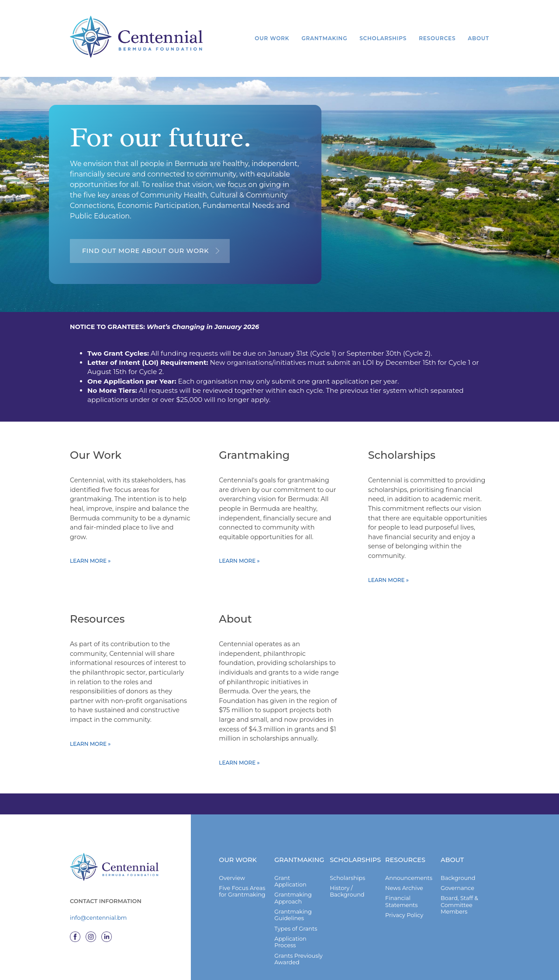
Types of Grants (296, 935)
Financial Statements (401, 908)
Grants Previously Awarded (298, 966)
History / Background (347, 898)
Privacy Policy (404, 922)
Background (458, 885)
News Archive (404, 895)
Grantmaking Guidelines (293, 921)
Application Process (290, 949)
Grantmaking (324, 38)
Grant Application (290, 888)
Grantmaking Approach (293, 904)
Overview (232, 885)
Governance (457, 895)
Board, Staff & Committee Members (459, 911)
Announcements (409, 885)
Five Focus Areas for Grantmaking (242, 898)
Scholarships (383, 38)
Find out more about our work (145, 251)
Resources (437, 38)
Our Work (271, 38)
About (478, 38)
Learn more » (90, 566)
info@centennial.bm (98, 925)
